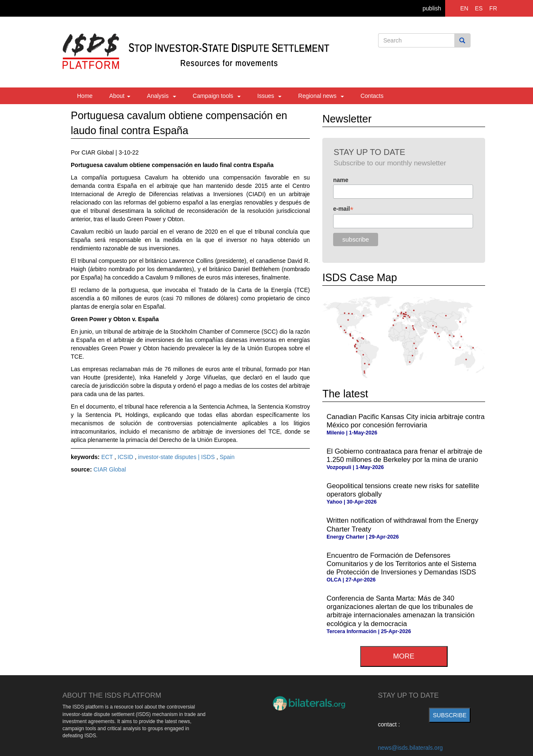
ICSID (126, 457)
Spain (227, 457)
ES (479, 8)
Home (85, 96)
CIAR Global (110, 469)
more (404, 656)
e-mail (343, 209)
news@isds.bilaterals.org (411, 748)
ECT (108, 457)
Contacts (372, 96)
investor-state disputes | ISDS (177, 457)
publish (432, 8)
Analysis (162, 96)
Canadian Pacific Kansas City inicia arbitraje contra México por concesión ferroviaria (406, 421)
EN (464, 8)
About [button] (120, 96)
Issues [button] (269, 96)
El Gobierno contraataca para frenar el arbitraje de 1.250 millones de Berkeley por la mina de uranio (404, 455)
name (341, 180)
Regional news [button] (321, 96)
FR (493, 8)
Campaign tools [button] (217, 96)
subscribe (450, 715)
